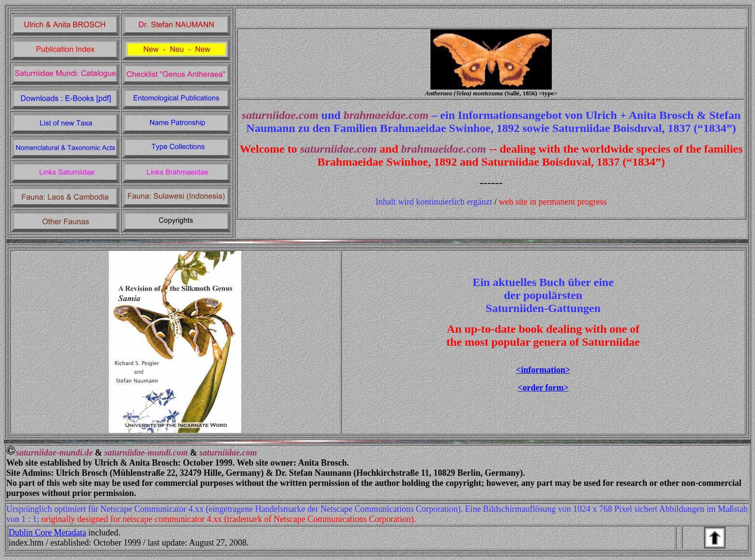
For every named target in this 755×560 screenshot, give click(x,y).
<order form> (543, 388)
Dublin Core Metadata (47, 533)
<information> (543, 370)
